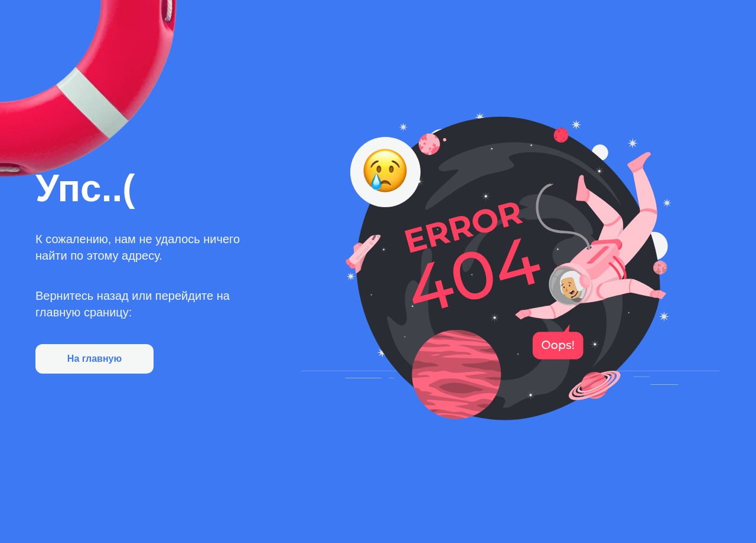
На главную (94, 359)
